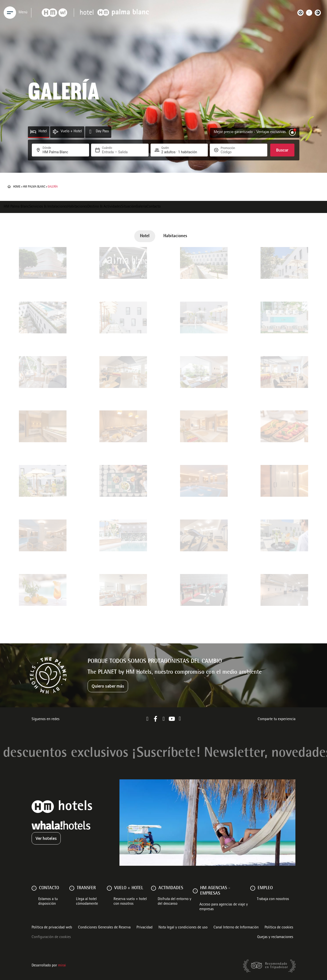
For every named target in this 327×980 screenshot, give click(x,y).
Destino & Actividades (104, 207)
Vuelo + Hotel (71, 132)
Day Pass (102, 132)
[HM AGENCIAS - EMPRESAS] (195, 891)
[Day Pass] (90, 132)
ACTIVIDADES (171, 888)
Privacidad (144, 928)
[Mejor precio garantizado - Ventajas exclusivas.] (292, 132)
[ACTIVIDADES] (154, 888)
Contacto (154, 207)
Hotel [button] (145, 236)
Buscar (282, 150)
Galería (141, 207)
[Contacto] (34, 888)
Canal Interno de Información (236, 928)
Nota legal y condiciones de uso (183, 928)
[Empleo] (253, 888)
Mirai (62, 966)
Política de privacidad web (52, 928)
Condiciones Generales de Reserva (104, 928)
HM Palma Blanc (34, 187)
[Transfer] (72, 888)
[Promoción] (232, 152)
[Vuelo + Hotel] (55, 132)
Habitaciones (77, 207)
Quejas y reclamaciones (275, 937)
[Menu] (10, 13)
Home (17, 187)
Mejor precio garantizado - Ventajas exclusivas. (250, 132)
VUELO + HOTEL (129, 888)
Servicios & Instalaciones (48, 207)
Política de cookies (279, 928)
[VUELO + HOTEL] (109, 888)
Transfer (86, 888)
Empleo (265, 888)
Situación (128, 207)
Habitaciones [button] (175, 236)
